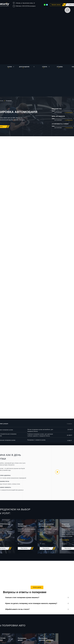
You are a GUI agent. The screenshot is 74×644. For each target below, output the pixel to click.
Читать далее (37, 587)
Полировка (9, 101)
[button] (56, 5)
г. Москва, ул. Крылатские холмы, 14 (25, 3)
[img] (57, 472)
